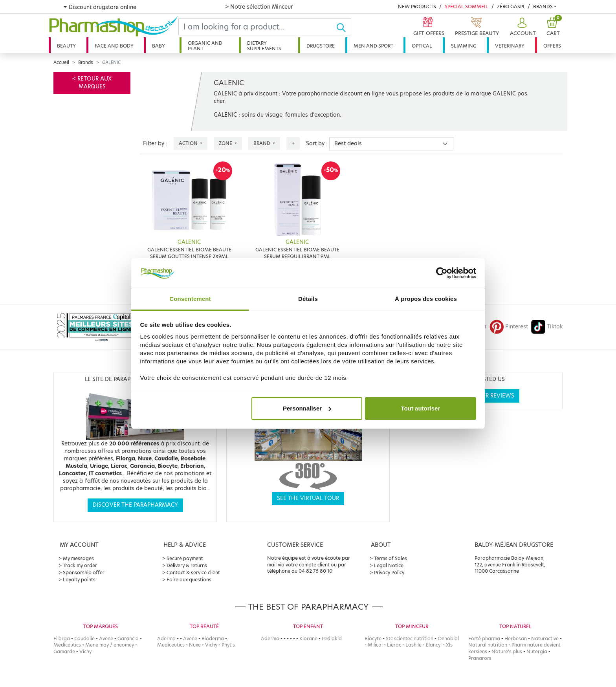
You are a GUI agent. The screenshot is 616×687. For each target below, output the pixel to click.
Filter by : (155, 144)
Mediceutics (67, 645)
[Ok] (344, 27)
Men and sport (373, 46)
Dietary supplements (264, 46)
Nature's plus (507, 651)
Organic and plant (205, 46)
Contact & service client (193, 572)
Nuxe (195, 645)
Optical (422, 46)
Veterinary (510, 46)
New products (417, 6)
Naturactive (545, 638)
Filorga (62, 638)
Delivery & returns (187, 565)
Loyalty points (79, 580)
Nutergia (537, 651)
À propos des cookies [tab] (426, 299)
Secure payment (185, 558)
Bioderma (213, 638)
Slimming (464, 46)
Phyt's (228, 645)
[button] (522, 27)
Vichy (85, 651)
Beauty (66, 46)
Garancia (128, 638)
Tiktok (547, 327)
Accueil (61, 62)
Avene (106, 638)
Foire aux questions (189, 580)
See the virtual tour (308, 498)
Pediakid (332, 638)
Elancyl (434, 645)
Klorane (308, 638)
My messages (78, 558)
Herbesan (516, 638)
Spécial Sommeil (467, 6)
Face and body (114, 46)
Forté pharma (484, 638)
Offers (552, 46)
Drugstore (321, 46)
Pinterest (509, 327)
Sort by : (317, 144)
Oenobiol (448, 638)
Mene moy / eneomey (110, 645)
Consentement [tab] (190, 299)
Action (189, 143)
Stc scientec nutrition (410, 638)
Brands (543, 6)
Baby (159, 46)
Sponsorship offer (84, 572)
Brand (262, 143)
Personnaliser (307, 408)
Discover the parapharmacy (135, 505)
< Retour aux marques (92, 83)
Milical (375, 645)
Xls (449, 645)
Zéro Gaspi (511, 6)
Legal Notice (389, 565)
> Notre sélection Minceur (259, 7)
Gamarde (64, 651)
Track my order (80, 565)
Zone (226, 143)
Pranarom (480, 658)
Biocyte (373, 638)
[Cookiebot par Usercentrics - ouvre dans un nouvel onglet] (442, 273)
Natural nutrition (488, 645)
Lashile (413, 645)
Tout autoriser (421, 408)
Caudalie (84, 638)
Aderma (166, 638)
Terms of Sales (390, 558)
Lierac (394, 645)
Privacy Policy (389, 572)
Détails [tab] (308, 299)
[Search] (257, 27)
